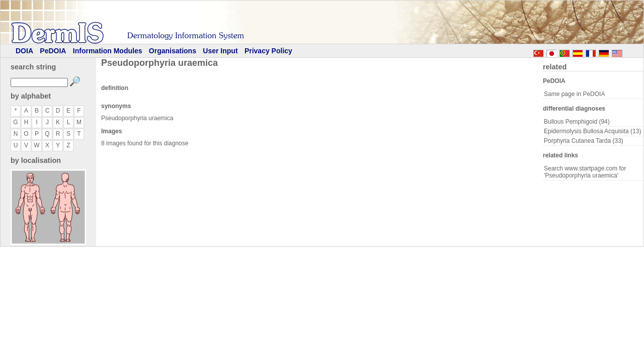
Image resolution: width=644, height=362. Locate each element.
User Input (220, 51)
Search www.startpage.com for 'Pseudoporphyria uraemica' (585, 172)
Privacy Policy (268, 51)
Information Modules (108, 51)
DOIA (24, 51)
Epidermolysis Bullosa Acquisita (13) (592, 131)
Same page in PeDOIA (574, 94)
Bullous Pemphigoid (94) (577, 122)
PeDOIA (53, 51)
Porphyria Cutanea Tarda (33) (584, 141)
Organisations (173, 51)
